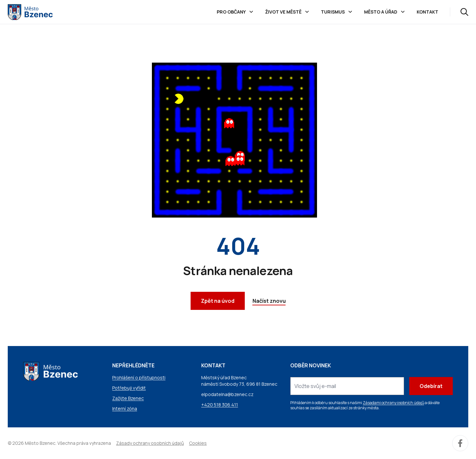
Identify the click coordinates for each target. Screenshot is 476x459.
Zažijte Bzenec (128, 398)
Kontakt (427, 12)
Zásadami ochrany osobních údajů (393, 403)
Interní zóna (125, 408)
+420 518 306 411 (220, 405)
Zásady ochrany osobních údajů (150, 443)
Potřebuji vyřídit (129, 388)
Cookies (198, 443)
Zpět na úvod (218, 301)
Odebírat (431, 386)
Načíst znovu (269, 301)
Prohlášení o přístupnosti (139, 377)
